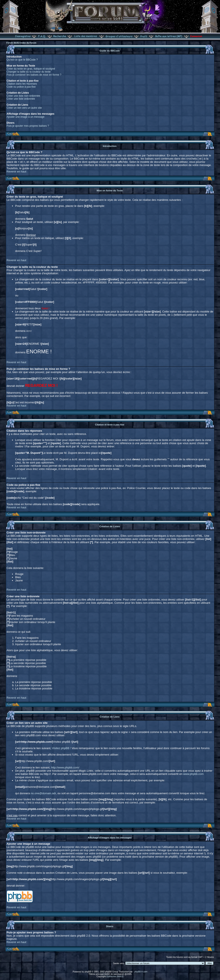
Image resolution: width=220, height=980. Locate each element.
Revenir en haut (17, 171)
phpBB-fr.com (141, 972)
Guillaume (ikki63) (115, 976)
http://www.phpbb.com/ (65, 767)
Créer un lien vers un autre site (24, 108)
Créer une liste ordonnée (21, 99)
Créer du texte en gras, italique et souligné (31, 69)
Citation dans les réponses (22, 84)
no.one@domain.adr (43, 793)
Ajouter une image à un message (26, 117)
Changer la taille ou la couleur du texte (29, 72)
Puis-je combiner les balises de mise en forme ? (34, 75)
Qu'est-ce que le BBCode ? (22, 60)
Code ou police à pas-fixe (21, 87)
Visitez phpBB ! (61, 748)
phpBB (88, 972)
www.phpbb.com (193, 774)
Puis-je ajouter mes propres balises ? (28, 126)
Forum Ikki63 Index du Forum (21, 43)
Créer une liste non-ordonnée (23, 96)
